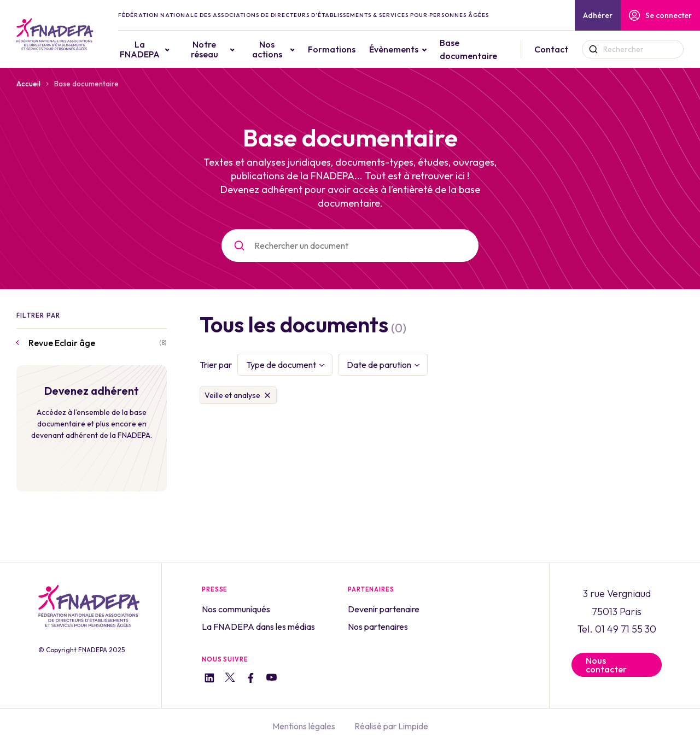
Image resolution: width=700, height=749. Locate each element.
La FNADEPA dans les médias (258, 627)
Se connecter (660, 15)
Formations (343, 49)
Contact (555, 49)
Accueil (28, 84)
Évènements (405, 49)
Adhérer (598, 15)
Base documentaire (479, 49)
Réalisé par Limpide (391, 726)
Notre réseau (223, 49)
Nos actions (281, 49)
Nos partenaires (378, 627)
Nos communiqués (236, 609)
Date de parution (379, 365)
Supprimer (267, 395)
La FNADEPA (162, 49)
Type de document (281, 365)
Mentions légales (304, 726)
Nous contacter (606, 665)
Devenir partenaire (384, 609)
